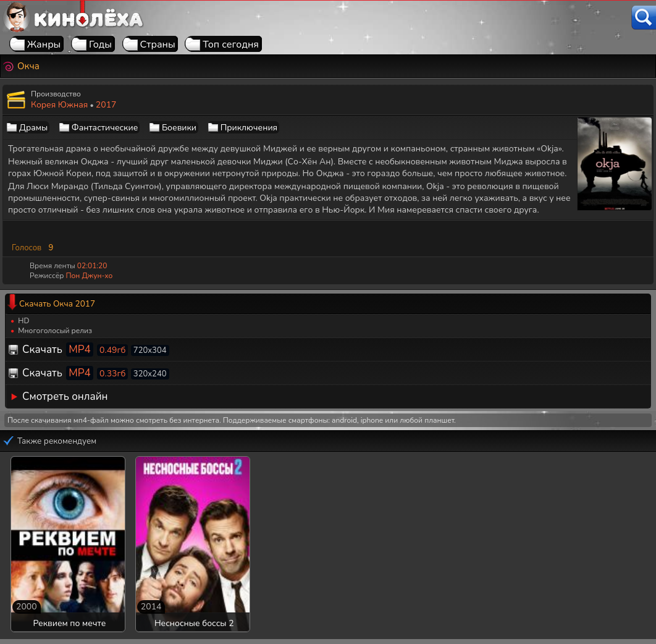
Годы (100, 44)
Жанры (44, 44)
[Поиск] (644, 18)
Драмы (33, 128)
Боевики (179, 128)
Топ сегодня (231, 44)
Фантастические (105, 128)
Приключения (249, 128)
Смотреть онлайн (65, 396)
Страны (158, 44)
